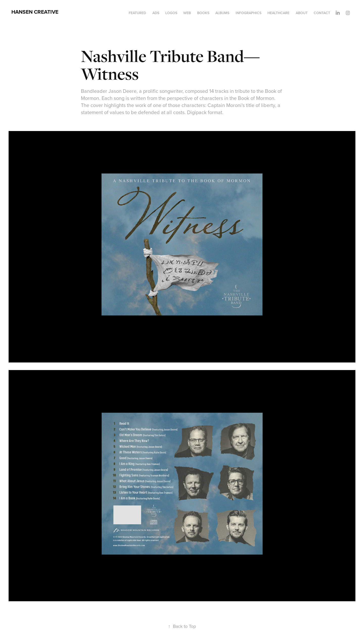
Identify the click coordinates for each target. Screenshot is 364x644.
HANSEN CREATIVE (35, 12)
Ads (156, 13)
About (302, 13)
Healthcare (278, 13)
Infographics (248, 13)
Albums (222, 13)
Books (203, 13)
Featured (137, 13)
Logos (171, 13)
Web (187, 13)
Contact (322, 13)
